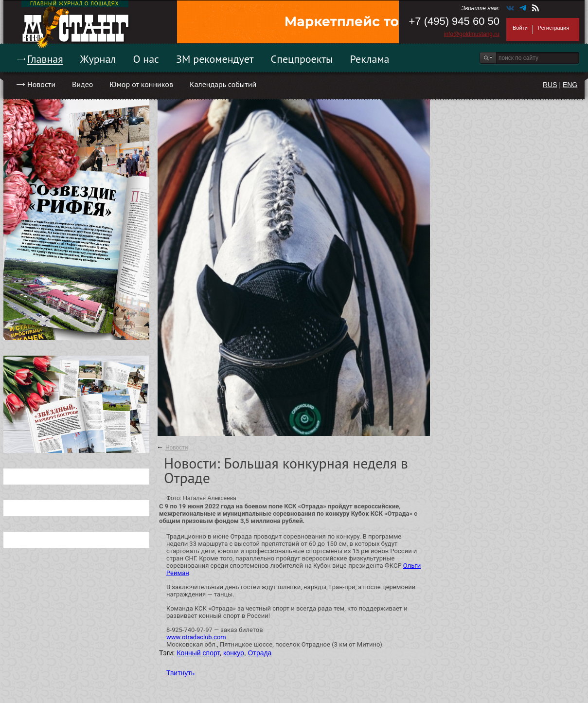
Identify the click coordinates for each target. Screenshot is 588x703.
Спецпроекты (302, 59)
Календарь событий (223, 84)
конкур (234, 653)
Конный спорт (198, 653)
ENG (570, 85)
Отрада (260, 653)
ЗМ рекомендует (215, 59)
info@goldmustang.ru (472, 34)
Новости (41, 84)
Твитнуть (180, 673)
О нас (146, 59)
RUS (550, 85)
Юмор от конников (141, 84)
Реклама (370, 59)
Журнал (98, 59)
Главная (45, 59)
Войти (520, 28)
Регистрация (553, 28)
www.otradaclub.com (196, 637)
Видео (82, 84)
